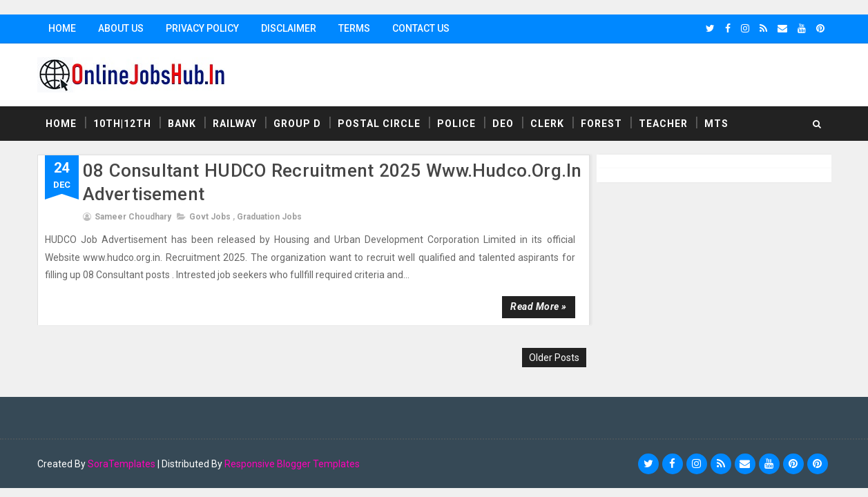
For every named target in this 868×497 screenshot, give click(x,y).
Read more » (539, 306)
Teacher (663, 124)
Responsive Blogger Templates (292, 464)
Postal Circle (379, 124)
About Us (121, 28)
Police (456, 124)
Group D (297, 124)
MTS (716, 124)
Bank (182, 124)
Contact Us (421, 28)
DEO (503, 124)
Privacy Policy (202, 28)
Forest (601, 124)
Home (62, 28)
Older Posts (554, 358)
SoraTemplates (122, 464)
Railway (235, 124)
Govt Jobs (210, 217)
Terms (354, 28)
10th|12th (122, 124)
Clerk (547, 124)
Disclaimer (289, 28)
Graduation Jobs (269, 217)
